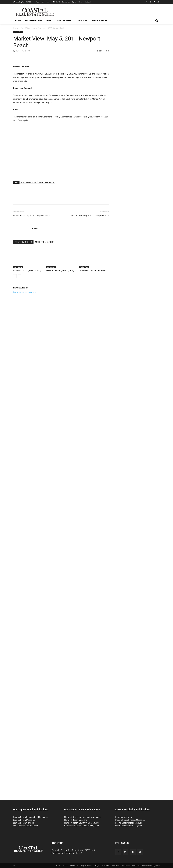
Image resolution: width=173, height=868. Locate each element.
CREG (17, 51)
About (65, 865)
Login (97, 865)
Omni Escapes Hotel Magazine (129, 826)
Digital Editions (87, 865)
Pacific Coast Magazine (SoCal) (129, 823)
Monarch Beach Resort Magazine (130, 820)
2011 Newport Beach (29, 182)
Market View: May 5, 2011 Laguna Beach (32, 216)
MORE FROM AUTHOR (45, 242)
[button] (157, 20)
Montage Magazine (124, 817)
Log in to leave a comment (24, 292)
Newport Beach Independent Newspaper (83, 817)
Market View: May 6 (46, 182)
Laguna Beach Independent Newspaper (31, 817)
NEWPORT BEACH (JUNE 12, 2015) (60, 271)
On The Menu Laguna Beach (26, 826)
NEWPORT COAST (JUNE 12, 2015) (27, 271)
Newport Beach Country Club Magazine (82, 823)
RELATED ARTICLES (23, 242)
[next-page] (19, 276)
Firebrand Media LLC (73, 853)
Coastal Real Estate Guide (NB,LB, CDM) (82, 826)
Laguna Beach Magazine (24, 820)
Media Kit (106, 865)
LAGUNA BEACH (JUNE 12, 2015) (92, 271)
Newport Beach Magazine (76, 820)
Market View (25, 28)
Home (16, 28)
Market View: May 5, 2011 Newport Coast (90, 216)
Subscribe (116, 865)
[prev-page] (15, 276)
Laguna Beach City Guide (24, 823)
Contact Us (74, 865)
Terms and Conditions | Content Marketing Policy (141, 865)
